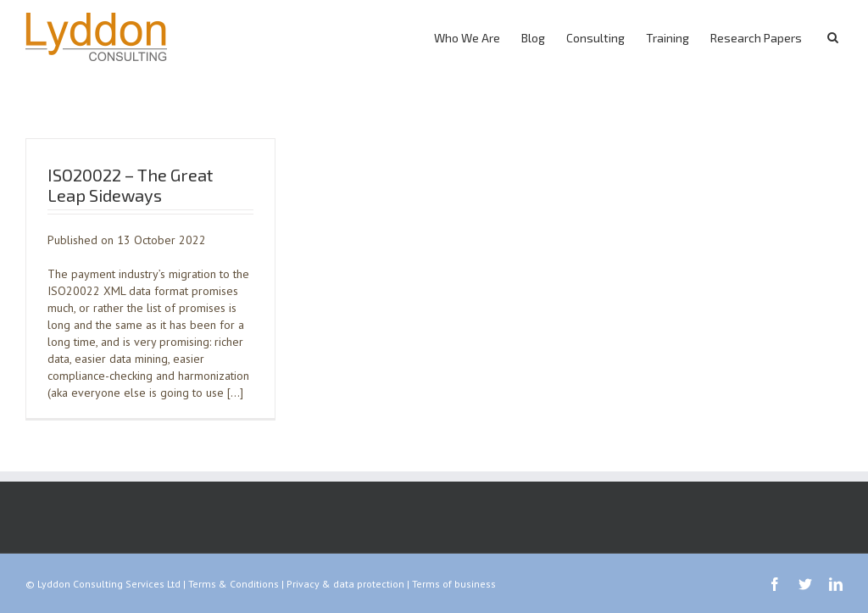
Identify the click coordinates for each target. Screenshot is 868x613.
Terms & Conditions (234, 584)
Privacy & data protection (345, 584)
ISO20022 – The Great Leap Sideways (130, 185)
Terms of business (454, 584)
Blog (533, 38)
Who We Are (467, 38)
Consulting (595, 38)
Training (668, 38)
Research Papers (756, 38)
